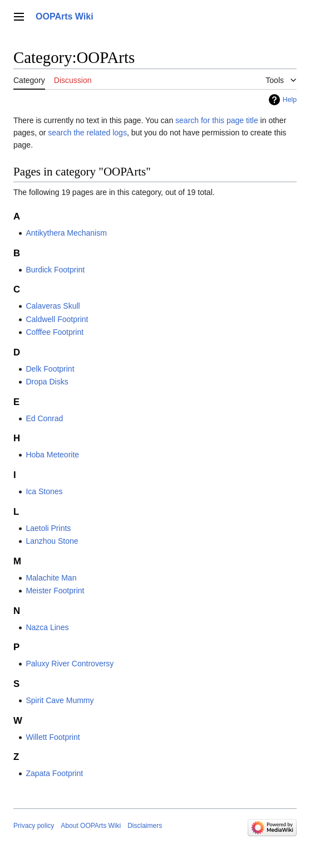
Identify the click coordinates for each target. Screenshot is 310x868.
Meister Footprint (55, 591)
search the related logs (87, 133)
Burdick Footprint (55, 270)
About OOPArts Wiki (91, 826)
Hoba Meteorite (52, 455)
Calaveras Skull (53, 306)
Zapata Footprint (54, 773)
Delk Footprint (50, 369)
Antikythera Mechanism (66, 233)
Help (290, 100)
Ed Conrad (44, 418)
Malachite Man (51, 578)
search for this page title (217, 120)
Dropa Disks (47, 382)
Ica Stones (44, 491)
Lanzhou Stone (52, 541)
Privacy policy (34, 826)
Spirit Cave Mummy (60, 700)
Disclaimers (145, 826)
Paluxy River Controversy (70, 664)
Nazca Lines (47, 627)
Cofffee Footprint (55, 332)
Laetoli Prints (48, 528)
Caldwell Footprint (57, 319)
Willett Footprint (53, 737)
